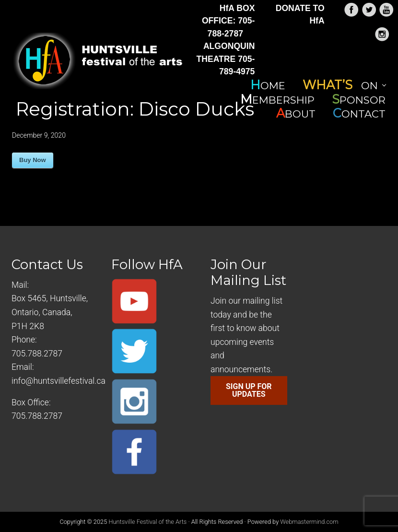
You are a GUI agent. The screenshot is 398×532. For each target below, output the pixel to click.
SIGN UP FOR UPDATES (249, 390)
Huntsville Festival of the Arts (147, 522)
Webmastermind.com (309, 522)
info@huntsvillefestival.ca (59, 381)
